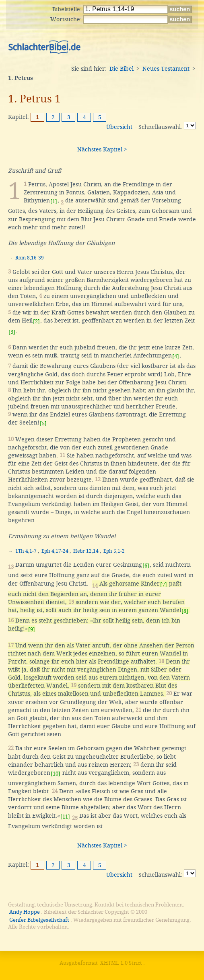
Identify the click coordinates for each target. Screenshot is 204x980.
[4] (176, 356)
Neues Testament (166, 69)
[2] (36, 322)
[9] (32, 630)
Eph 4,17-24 (55, 551)
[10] (56, 774)
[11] (65, 817)
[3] (12, 332)
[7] (164, 585)
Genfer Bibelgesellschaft (39, 920)
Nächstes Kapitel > (102, 149)
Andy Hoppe (25, 912)
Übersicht (119, 127)
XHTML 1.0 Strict (121, 963)
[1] (54, 201)
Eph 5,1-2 (114, 551)
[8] (185, 611)
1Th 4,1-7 (26, 551)
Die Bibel (122, 69)
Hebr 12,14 (86, 551)
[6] (146, 566)
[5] (43, 424)
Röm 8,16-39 (30, 258)
